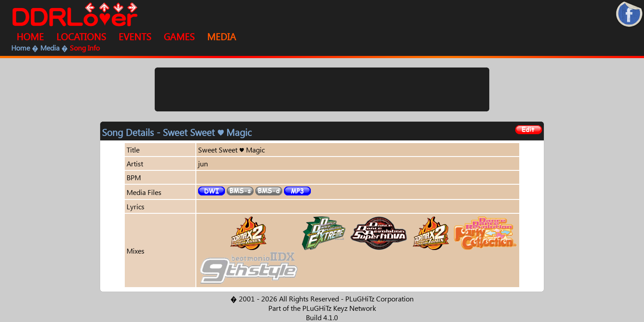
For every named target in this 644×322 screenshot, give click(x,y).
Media (50, 48)
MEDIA (222, 36)
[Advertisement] (322, 89)
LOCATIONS (81, 36)
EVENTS (135, 36)
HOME (30, 36)
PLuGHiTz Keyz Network (339, 308)
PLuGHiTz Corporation (379, 299)
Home (21, 48)
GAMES (179, 36)
